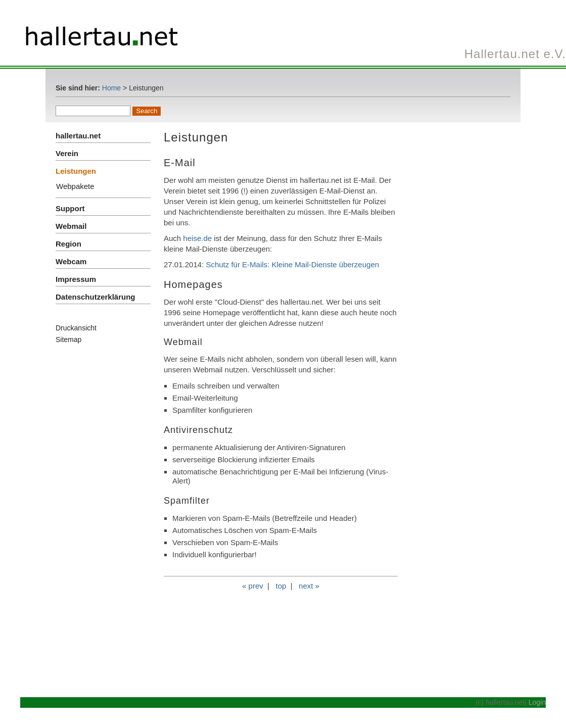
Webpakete (75, 186)
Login (537, 702)
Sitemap (68, 339)
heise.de (197, 238)
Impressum (76, 279)
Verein (67, 153)
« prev (253, 586)
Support (70, 208)
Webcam (71, 261)
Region (68, 244)
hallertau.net (78, 136)
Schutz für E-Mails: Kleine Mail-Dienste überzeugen (292, 264)
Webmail (71, 226)
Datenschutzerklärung (96, 297)
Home (111, 88)
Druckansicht (76, 328)
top (281, 586)
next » (309, 586)
